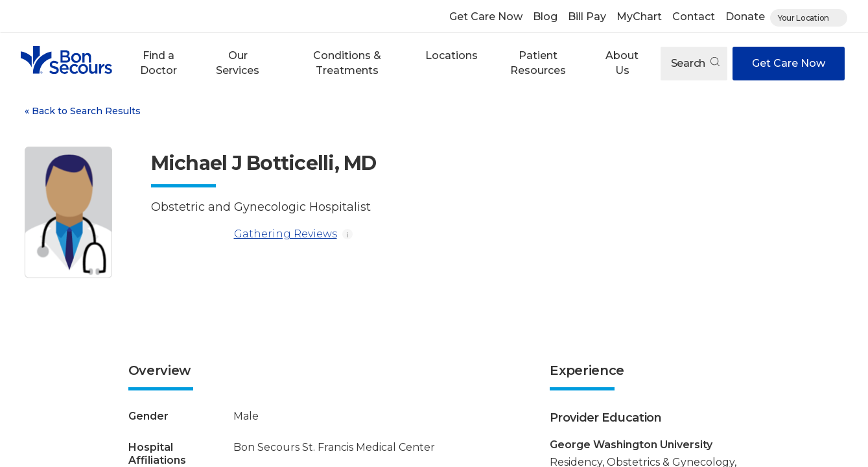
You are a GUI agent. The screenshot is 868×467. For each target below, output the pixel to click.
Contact (694, 17)
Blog (545, 17)
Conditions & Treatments (347, 63)
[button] (158, 63)
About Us (622, 63)
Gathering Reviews (244, 234)
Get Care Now (486, 17)
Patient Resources (538, 63)
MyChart (639, 17)
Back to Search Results (83, 111)
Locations (452, 55)
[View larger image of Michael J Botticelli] (68, 212)
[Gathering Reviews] (190, 234)
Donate (745, 17)
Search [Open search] (695, 63)
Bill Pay (587, 17)
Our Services (238, 63)
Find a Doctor (158, 63)
